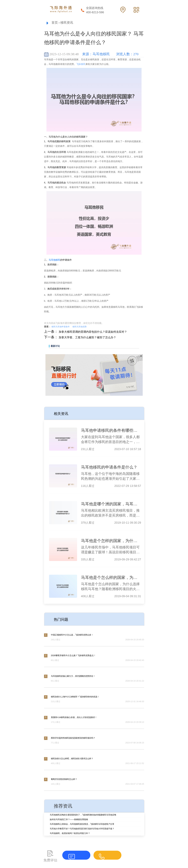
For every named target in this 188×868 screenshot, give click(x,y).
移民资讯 (70, 23)
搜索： (47, 327)
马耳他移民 (54, 261)
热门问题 (63, 620)
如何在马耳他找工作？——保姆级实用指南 (69, 820)
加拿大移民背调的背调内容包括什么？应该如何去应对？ (102, 332)
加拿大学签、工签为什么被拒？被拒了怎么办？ (95, 338)
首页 (56, 23)
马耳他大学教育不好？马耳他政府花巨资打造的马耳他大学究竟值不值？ (82, 829)
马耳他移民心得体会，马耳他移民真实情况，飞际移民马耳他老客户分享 (82, 825)
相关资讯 (63, 414)
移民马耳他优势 (80, 327)
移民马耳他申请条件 (61, 327)
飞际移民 (81, 65)
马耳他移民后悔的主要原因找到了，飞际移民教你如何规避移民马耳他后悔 (83, 815)
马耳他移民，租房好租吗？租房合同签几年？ (70, 834)
